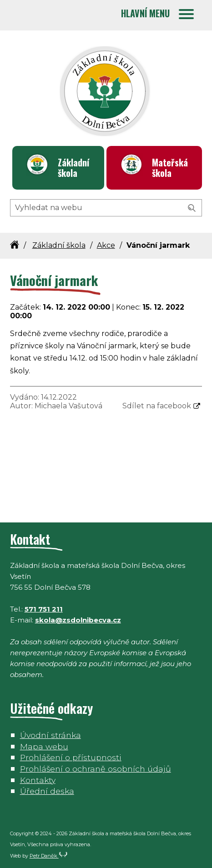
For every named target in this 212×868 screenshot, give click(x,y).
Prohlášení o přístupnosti (71, 757)
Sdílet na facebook (157, 406)
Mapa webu (44, 746)
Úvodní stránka (50, 735)
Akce (106, 245)
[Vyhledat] (192, 208)
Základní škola (73, 168)
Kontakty (38, 780)
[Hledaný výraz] (106, 208)
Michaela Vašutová (68, 406)
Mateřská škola (170, 168)
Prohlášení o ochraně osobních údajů (96, 769)
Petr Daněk (49, 856)
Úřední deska (47, 791)
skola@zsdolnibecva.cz (78, 620)
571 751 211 (44, 609)
